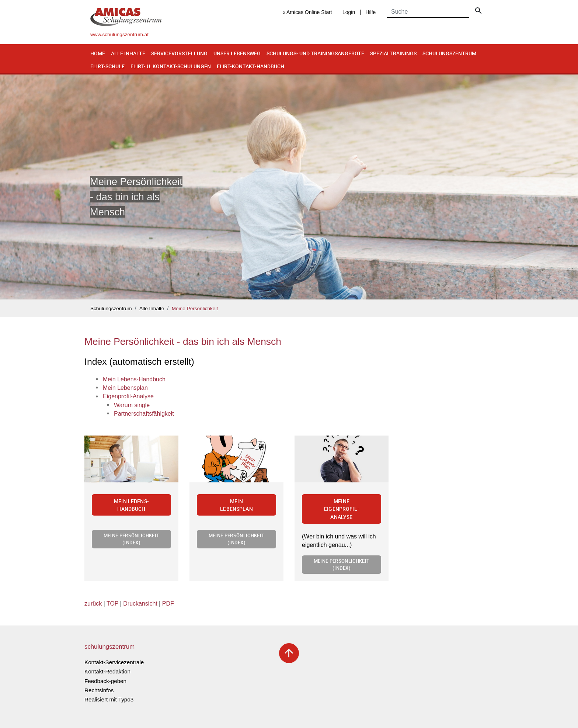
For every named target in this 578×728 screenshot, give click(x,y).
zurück (93, 604)
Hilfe (370, 12)
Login (349, 12)
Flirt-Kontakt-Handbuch (250, 66)
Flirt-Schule (107, 66)
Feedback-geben (105, 681)
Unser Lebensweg (237, 53)
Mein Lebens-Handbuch (131, 505)
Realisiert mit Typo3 (109, 699)
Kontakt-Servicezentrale (114, 662)
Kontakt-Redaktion (107, 671)
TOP (112, 604)
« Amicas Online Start (307, 12)
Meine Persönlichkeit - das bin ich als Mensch (183, 342)
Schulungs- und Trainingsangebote (315, 53)
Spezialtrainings (393, 53)
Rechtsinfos (99, 690)
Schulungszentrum (449, 53)
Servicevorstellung (179, 53)
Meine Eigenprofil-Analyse (342, 509)
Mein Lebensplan (236, 505)
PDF (168, 604)
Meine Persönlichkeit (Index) (131, 539)
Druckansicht (140, 604)
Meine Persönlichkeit (195, 308)
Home (98, 53)
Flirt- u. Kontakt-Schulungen (171, 66)
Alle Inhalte (128, 53)
